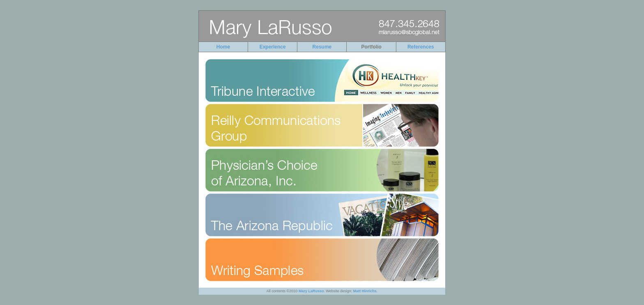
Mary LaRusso (311, 291)
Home (223, 47)
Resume (322, 47)
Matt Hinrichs (365, 291)
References (421, 47)
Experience (273, 47)
